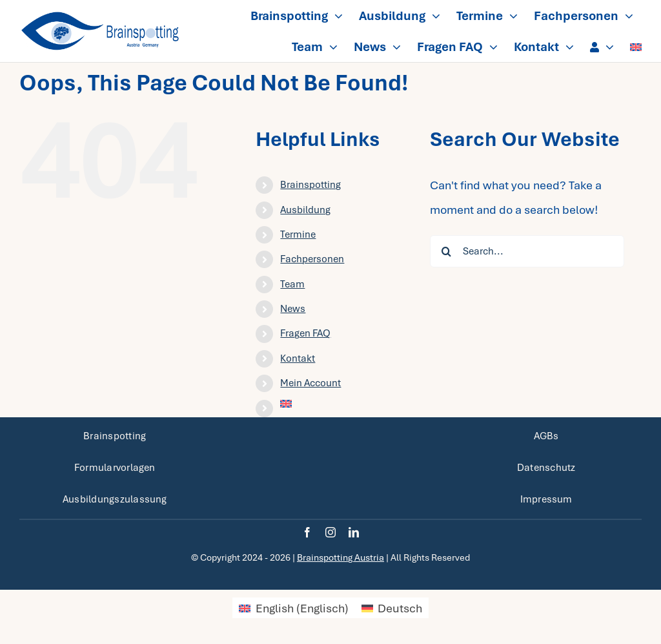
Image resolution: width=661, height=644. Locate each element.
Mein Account (310, 383)
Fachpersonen (312, 259)
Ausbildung (305, 210)
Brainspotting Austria (341, 557)
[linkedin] (354, 532)
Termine (298, 234)
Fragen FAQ (305, 333)
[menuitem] (636, 47)
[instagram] (330, 532)
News (293, 309)
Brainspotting (310, 185)
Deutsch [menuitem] (400, 608)
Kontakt (298, 358)
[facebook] (307, 532)
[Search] (446, 251)
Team (292, 284)
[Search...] (527, 251)
